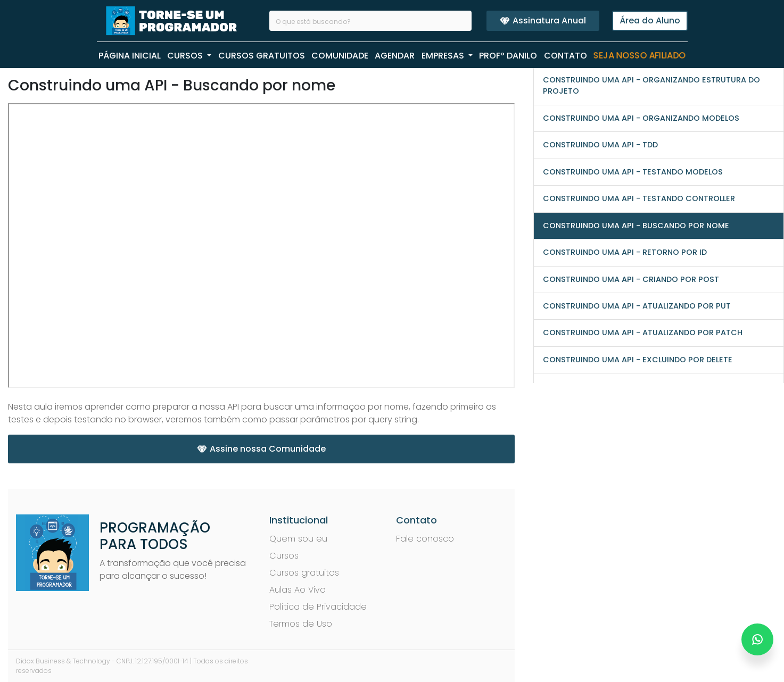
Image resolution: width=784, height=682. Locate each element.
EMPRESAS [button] (444, 56)
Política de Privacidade (318, 607)
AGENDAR (395, 56)
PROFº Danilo (508, 56)
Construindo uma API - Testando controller (639, 198)
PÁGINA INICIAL (130, 56)
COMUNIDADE (340, 56)
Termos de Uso (301, 624)
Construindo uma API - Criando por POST (631, 279)
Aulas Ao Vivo (298, 590)
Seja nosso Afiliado (640, 56)
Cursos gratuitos (304, 573)
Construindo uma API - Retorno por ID (625, 252)
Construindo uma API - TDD (600, 145)
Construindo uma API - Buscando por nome (636, 226)
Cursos (284, 556)
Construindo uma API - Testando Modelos (633, 172)
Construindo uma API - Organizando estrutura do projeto (651, 85)
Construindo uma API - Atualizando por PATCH (643, 332)
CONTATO (566, 56)
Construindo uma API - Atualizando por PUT (637, 306)
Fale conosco (425, 539)
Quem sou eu (298, 539)
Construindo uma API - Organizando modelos (641, 118)
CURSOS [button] (186, 56)
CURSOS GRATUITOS (262, 56)
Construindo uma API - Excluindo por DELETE (638, 360)
